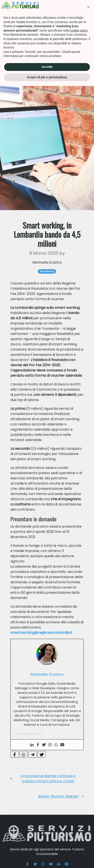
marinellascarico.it (29, 753)
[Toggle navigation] (87, 10)
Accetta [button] (47, 849)
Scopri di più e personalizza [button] (47, 859)
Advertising (26, 24)
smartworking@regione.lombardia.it (41, 652)
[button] (88, 789)
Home (8, 24)
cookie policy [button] (79, 813)
